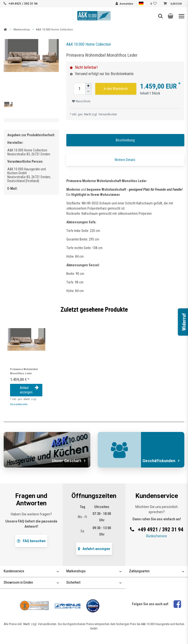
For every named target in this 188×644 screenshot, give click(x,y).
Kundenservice (31, 571)
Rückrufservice (157, 536)
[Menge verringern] (88, 92)
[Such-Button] (160, 16)
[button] (170, 16)
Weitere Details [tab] (125, 160)
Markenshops (94, 571)
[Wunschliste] (154, 4)
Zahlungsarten (157, 571)
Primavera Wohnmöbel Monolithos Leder (24, 371)
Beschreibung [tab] (125, 140)
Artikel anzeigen (29, 390)
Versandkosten (108, 114)
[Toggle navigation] (182, 16)
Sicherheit (94, 582)
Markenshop (22, 30)
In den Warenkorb (116, 89)
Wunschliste (81, 101)
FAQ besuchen (31, 541)
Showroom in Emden (31, 582)
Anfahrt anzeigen (94, 549)
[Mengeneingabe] (80, 89)
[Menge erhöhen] (88, 86)
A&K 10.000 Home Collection (54, 30)
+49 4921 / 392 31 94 (23, 4)
